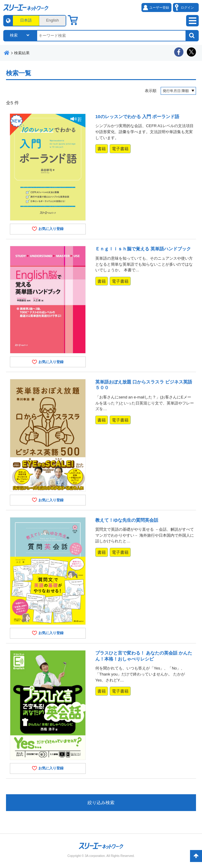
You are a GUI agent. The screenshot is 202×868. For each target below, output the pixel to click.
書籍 (102, 149)
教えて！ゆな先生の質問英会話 (127, 520)
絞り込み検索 (101, 802)
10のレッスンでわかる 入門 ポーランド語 (137, 116)
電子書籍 (120, 149)
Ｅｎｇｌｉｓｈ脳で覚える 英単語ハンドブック (143, 249)
